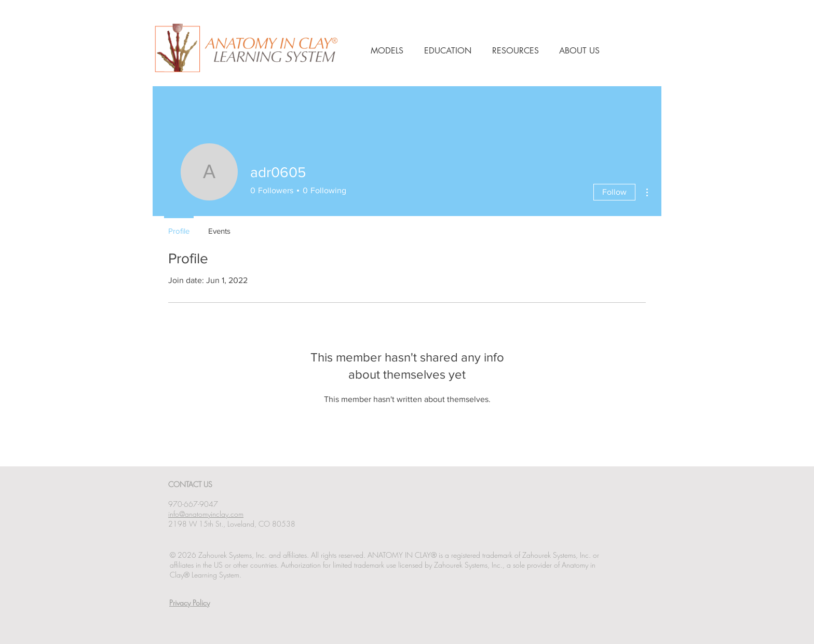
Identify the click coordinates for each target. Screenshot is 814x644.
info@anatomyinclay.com (206, 514)
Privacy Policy (189, 603)
